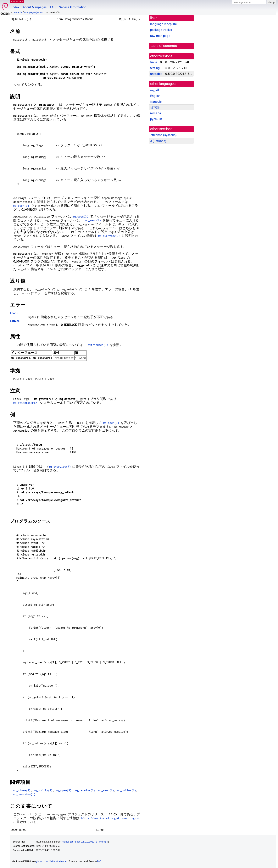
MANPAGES (17, 1)
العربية (155, 90)
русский (156, 119)
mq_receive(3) (85, 790)
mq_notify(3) (43, 790)
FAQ (53, 7)
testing (155, 68)
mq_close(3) (22, 790)
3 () (158, 141)
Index (16, 7)
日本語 (155, 107)
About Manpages (35, 7)
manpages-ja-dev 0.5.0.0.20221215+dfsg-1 (85, 842)
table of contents (164, 46)
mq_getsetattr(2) (26, 403)
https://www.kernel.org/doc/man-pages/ (110, 818)
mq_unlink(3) (127, 790)
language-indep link (164, 24)
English (155, 96)
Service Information (73, 7)
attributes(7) (98, 345)
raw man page (160, 36)
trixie (154, 62)
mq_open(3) (21, 206)
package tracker (161, 30)
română (156, 113)
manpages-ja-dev (33, 12)
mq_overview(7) (109, 236)
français (156, 102)
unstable (18, 12)
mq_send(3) (93, 220)
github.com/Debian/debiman (52, 861)
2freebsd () (163, 135)
